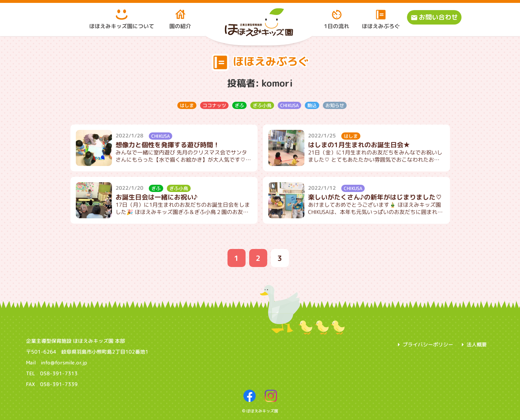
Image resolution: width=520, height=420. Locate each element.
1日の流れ (337, 19)
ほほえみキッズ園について (122, 19)
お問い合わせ (438, 17)
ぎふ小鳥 (262, 105)
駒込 (312, 105)
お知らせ (334, 105)
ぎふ (239, 105)
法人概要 (477, 344)
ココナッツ (214, 105)
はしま (187, 105)
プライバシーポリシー (428, 344)
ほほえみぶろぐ (381, 19)
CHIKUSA (289, 105)
